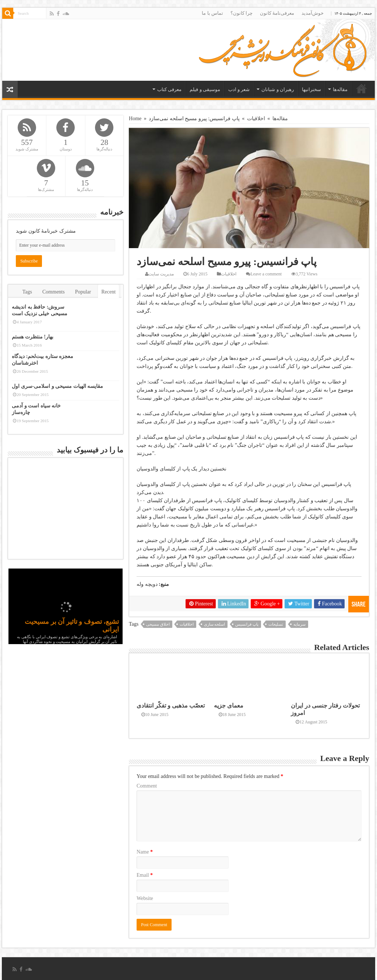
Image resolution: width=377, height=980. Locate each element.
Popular (83, 292)
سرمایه (300, 624)
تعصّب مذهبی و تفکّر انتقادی (171, 706)
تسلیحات (276, 624)
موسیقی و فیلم (205, 89)
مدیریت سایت (161, 274)
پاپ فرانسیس (247, 624)
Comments (54, 292)
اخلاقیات (256, 119)
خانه (362, 88)
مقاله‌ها (340, 89)
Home (135, 119)
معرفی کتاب (169, 89)
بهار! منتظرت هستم (33, 337)
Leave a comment (266, 274)
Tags (27, 292)
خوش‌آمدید (313, 13)
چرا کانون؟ (242, 13)
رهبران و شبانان (278, 89)
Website (145, 898)
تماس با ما (212, 13)
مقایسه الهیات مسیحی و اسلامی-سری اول (57, 386)
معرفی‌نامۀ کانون (277, 13)
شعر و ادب (239, 89)
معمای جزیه (229, 706)
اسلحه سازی (215, 624)
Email (145, 875)
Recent (108, 292)
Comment (147, 786)
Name (145, 852)
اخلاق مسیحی (158, 624)
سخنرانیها (311, 89)
